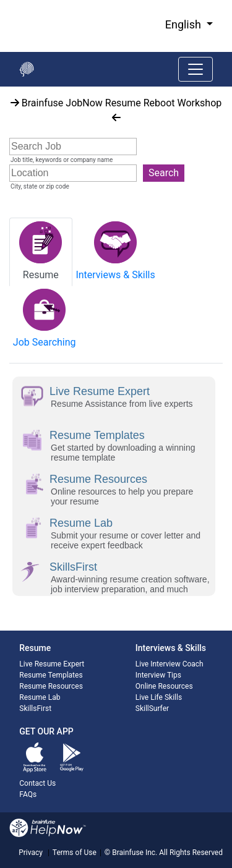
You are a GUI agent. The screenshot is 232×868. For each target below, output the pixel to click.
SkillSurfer (152, 708)
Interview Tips (158, 675)
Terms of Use (75, 853)
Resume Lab (40, 697)
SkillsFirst (35, 708)
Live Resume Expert (52, 664)
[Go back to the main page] (27, 69)
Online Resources (164, 686)
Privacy (31, 853)
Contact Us (37, 783)
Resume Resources (51, 686)
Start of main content (0, 87)
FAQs (28, 794)
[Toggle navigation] (195, 69)
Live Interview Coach (170, 664)
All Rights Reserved (190, 853)
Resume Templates (51, 675)
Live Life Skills (159, 697)
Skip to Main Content (0, 0)
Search (164, 173)
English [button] (185, 24)
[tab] (41, 252)
